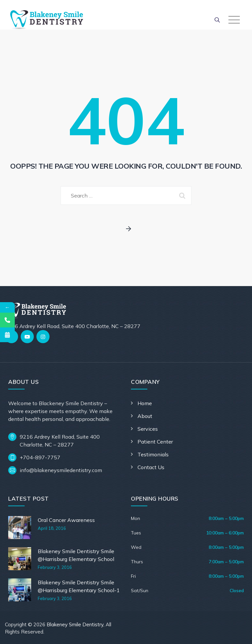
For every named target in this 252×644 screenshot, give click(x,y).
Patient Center (155, 442)
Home (145, 403)
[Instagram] (43, 337)
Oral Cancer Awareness (66, 520)
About (145, 416)
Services (148, 429)
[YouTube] (27, 337)
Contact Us (151, 467)
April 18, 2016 (52, 528)
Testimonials (153, 454)
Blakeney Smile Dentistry (75, 624)
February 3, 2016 (55, 567)
